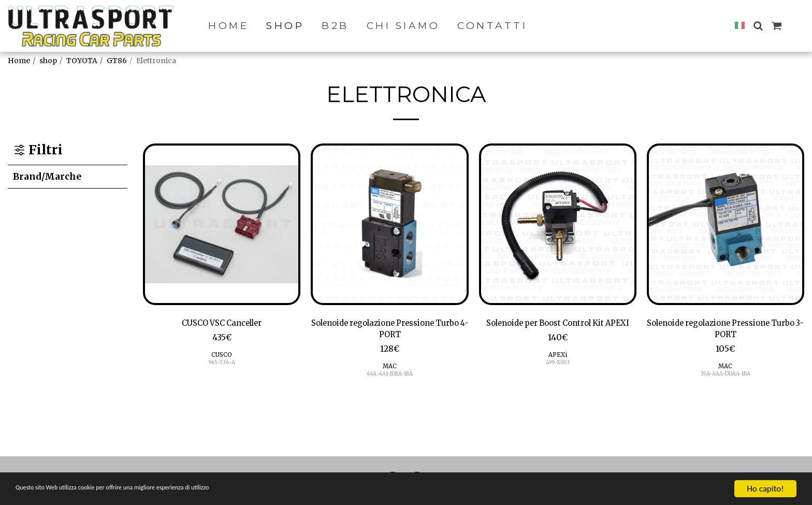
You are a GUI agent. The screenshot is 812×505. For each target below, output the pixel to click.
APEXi (557, 370)
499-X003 (557, 378)
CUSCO (222, 357)
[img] (222, 224)
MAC (390, 370)
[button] (758, 26)
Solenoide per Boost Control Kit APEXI (557, 330)
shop (48, 61)
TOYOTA (82, 61)
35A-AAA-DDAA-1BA (726, 378)
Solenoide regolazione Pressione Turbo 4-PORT (390, 330)
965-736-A (222, 364)
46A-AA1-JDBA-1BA (390, 378)
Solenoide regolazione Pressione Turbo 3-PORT (725, 330)
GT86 (117, 61)
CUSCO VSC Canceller (222, 324)
